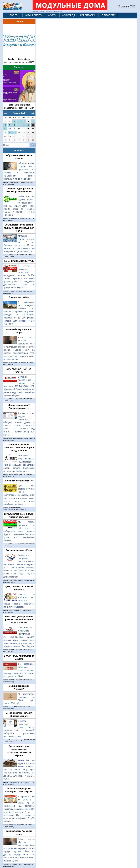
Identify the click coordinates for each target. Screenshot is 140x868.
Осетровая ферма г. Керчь (19, 550)
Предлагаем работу (19, 297)
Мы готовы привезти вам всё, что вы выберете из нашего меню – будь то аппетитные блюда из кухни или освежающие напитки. (19, 531)
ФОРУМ (52, 15)
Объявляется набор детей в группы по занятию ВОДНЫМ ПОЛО (19, 228)
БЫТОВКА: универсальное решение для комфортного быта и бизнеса (19, 620)
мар (5, 113)
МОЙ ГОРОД (68, 15)
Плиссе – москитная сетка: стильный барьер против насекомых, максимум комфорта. (19, 601)
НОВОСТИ (14, 15)
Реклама (19, 150)
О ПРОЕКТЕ (108, 15)
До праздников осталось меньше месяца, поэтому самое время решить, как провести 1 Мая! (19, 670)
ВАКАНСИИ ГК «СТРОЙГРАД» (19, 261)
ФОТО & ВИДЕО (33, 15)
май (33, 113)
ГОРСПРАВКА (88, 15)
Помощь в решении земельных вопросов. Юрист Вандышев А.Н (19, 448)
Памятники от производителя (19, 481)
